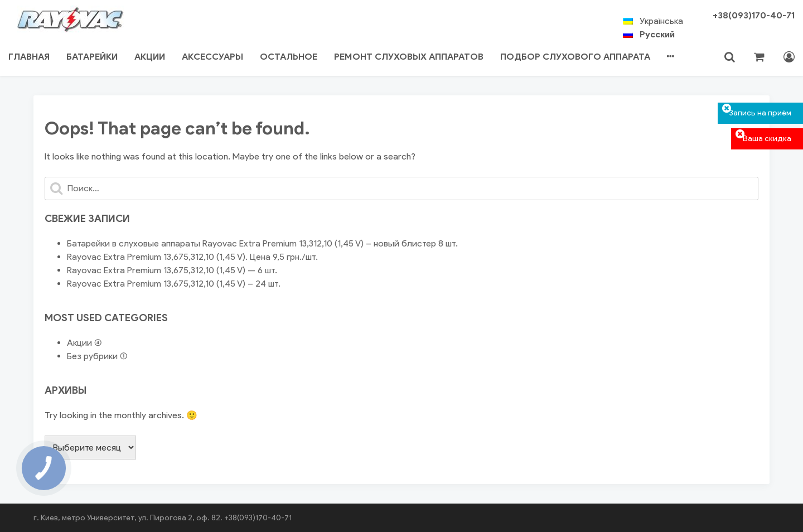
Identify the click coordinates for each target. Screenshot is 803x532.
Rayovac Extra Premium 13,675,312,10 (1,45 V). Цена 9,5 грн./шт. (192, 257)
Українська (661, 21)
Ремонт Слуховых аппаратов (409, 57)
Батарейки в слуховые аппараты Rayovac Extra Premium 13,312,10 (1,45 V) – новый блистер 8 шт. (262, 243)
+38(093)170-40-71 (754, 15)
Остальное (289, 57)
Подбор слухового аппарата (575, 57)
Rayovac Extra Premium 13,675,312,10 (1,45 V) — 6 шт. (172, 270)
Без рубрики (92, 356)
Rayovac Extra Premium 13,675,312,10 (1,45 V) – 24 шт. (174, 284)
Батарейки (92, 57)
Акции (150, 57)
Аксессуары (212, 57)
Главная (29, 57)
